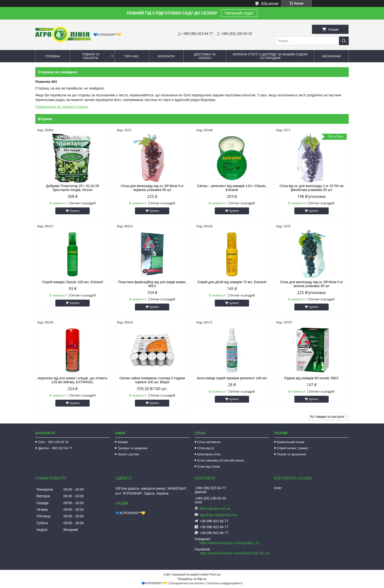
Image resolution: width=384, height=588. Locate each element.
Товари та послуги (91, 56)
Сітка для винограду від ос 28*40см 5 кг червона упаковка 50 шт (152, 188)
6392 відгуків (270, 3)
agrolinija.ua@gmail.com (218, 515)
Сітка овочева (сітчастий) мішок (221, 460)
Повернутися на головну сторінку (62, 107)
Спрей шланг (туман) (293, 448)
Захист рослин (128, 454)
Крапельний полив (291, 442)
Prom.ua (215, 575)
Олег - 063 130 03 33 (53, 442)
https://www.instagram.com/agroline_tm (229, 543)
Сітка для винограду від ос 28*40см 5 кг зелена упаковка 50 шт (311, 284)
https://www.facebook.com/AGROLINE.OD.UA (235, 553)
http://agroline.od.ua (215, 509)
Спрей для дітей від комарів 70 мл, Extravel (232, 282)
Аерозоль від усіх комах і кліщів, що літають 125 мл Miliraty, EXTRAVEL (73, 380)
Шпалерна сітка (209, 454)
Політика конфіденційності (225, 583)
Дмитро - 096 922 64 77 (55, 448)
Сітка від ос (206, 448)
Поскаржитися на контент (187, 583)
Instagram (331, 56)
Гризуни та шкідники (132, 448)
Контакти (166, 56)
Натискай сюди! (239, 13)
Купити (74, 211)
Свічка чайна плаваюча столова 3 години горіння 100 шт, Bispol (152, 380)
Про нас (132, 56)
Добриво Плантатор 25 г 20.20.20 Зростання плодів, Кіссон (72, 188)
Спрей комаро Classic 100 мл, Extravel (72, 282)
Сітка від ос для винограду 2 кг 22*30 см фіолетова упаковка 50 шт (311, 188)
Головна (53, 56)
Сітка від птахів (209, 467)
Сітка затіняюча (209, 442)
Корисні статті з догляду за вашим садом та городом (270, 56)
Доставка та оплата (205, 56)
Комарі (123, 442)
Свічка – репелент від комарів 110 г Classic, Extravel (232, 188)
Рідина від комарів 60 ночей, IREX (312, 378)
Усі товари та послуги (327, 417)
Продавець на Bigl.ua (192, 579)
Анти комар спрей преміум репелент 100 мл (232, 378)
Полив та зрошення (291, 454)
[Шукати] (344, 41)
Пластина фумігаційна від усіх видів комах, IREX (152, 284)
